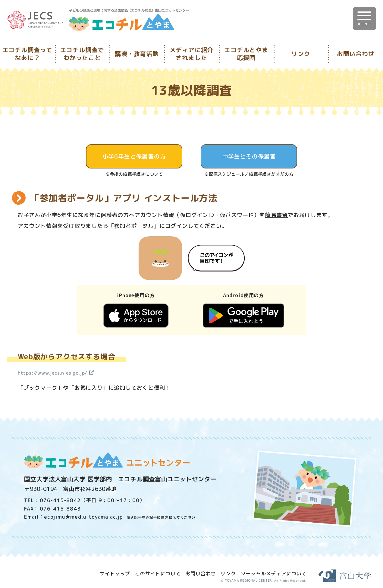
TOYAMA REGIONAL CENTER (245, 580)
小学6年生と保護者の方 (134, 156)
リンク (301, 54)
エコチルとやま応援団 (246, 54)
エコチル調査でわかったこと (82, 54)
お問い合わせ (356, 54)
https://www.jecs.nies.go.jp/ (59, 373)
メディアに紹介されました (192, 54)
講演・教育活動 (137, 54)
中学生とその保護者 (249, 156)
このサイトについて (158, 573)
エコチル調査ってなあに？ (27, 54)
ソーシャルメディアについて (274, 573)
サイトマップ (115, 573)
